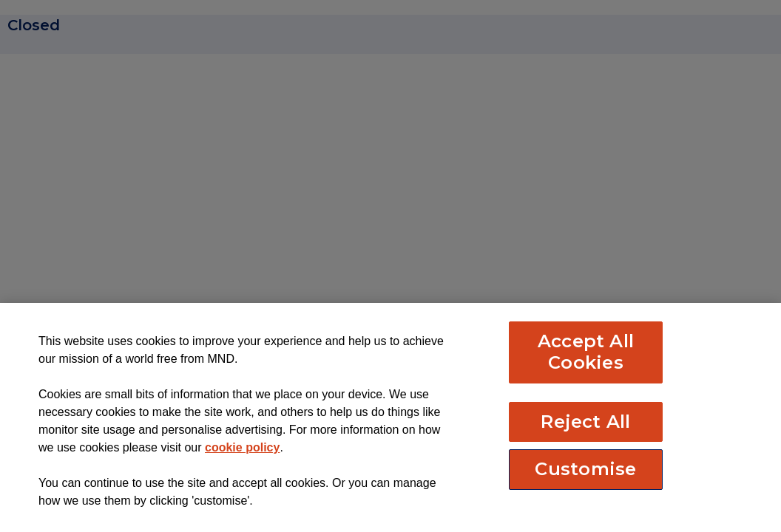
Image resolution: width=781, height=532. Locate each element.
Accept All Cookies (586, 352)
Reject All (585, 422)
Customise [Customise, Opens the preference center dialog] (585, 469)
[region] (390, 417)
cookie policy (242, 447)
